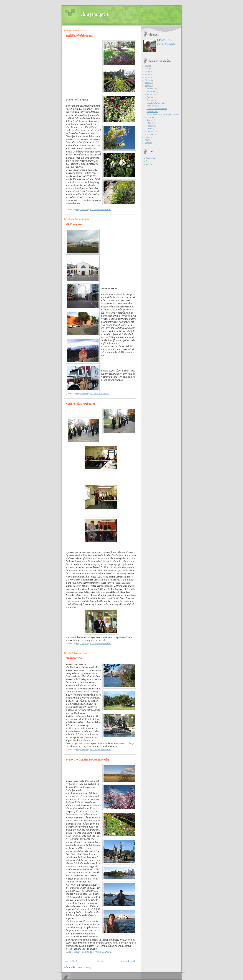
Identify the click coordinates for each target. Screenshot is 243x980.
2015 (147, 69)
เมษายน (150, 126)
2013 (147, 75)
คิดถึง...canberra (74, 224)
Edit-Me (149, 161)
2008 (147, 137)
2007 (147, 140)
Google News (151, 158)
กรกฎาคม (151, 117)
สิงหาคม (150, 100)
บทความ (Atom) (84, 967)
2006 (147, 143)
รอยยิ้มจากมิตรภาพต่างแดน (80, 404)
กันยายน (150, 97)
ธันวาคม (150, 89)
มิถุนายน (151, 120)
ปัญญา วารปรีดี (166, 40)
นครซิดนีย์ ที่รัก (74, 658)
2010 (147, 83)
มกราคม (150, 134)
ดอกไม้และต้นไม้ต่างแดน (79, 36)
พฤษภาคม (151, 123)
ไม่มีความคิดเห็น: (104, 210)
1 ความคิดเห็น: (103, 394)
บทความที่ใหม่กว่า (72, 961)
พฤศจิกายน (151, 92)
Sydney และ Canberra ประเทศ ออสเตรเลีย (87, 760)
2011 (147, 80)
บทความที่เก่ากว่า (128, 961)
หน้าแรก (100, 961)
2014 (147, 72)
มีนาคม (150, 129)
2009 (147, 86)
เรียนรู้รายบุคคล (95, 15)
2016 (147, 66)
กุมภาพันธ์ (151, 132)
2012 (147, 77)
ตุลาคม (150, 94)
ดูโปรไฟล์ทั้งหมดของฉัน (166, 44)
